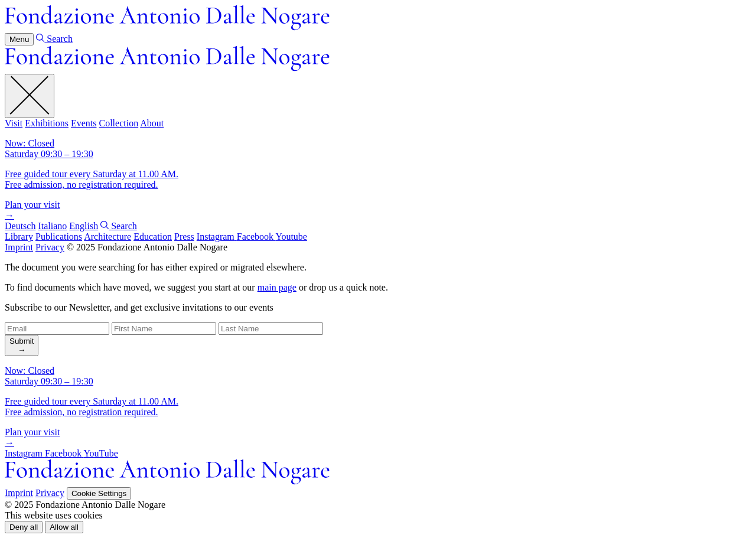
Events (84, 123)
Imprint (19, 247)
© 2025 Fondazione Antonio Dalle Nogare (147, 247)
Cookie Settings (99, 493)
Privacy (50, 247)
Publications (59, 237)
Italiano (52, 226)
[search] (22, 345)
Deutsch (20, 226)
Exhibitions (47, 123)
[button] (24, 527)
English (84, 226)
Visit (14, 123)
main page (277, 287)
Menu (19, 39)
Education (153, 237)
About (152, 123)
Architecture (107, 237)
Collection (118, 123)
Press (184, 237)
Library (19, 237)
